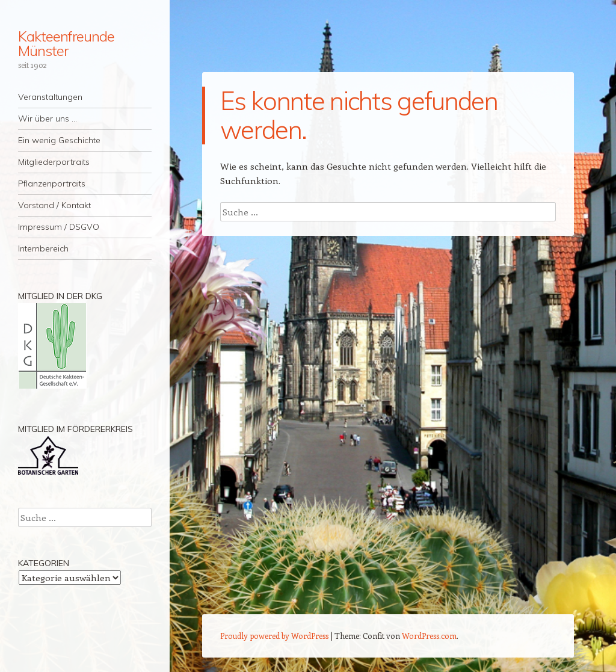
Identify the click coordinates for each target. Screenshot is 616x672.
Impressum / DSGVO (59, 227)
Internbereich (43, 248)
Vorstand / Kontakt (54, 205)
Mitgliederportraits (54, 162)
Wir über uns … (48, 119)
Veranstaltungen (50, 97)
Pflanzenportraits (52, 183)
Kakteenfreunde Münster (66, 43)
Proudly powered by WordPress (274, 636)
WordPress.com (429, 636)
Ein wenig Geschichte (59, 140)
